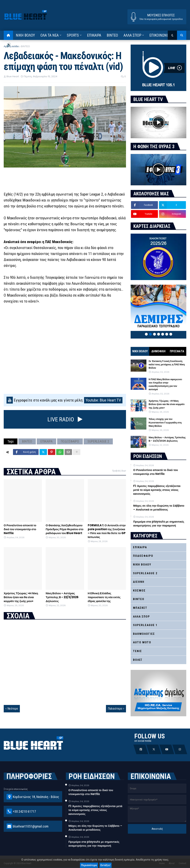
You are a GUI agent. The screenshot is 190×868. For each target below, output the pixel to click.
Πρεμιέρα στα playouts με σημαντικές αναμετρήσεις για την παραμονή (159, 524)
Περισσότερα (89, 865)
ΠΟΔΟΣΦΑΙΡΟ (70, 441)
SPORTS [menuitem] (73, 35)
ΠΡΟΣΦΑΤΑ (177, 351)
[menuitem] (8, 35)
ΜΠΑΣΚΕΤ (140, 608)
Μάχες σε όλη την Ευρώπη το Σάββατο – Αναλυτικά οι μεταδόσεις (159, 508)
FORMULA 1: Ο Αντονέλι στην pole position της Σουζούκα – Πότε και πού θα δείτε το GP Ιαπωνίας (107, 531)
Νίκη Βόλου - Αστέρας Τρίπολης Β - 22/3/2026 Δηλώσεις (62, 597)
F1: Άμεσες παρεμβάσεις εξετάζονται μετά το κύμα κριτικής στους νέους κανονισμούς (157, 490)
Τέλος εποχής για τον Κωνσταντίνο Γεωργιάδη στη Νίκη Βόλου (165, 422)
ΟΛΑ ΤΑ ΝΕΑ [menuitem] (50, 35)
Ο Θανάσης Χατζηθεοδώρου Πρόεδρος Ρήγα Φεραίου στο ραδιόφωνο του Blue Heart (64, 529)
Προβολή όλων (119, 471)
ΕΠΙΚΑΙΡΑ (46, 441)
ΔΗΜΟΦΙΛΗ (158, 351)
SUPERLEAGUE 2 (98, 441)
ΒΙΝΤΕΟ (25, 46)
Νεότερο (13, 709)
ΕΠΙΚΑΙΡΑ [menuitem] (94, 35)
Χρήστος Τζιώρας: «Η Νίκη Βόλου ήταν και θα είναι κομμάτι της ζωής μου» (21, 597)
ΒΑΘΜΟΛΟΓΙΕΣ (144, 634)
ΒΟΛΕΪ (138, 660)
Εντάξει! (106, 865)
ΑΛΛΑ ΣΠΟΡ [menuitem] (132, 35)
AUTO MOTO (142, 642)
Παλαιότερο (115, 709)
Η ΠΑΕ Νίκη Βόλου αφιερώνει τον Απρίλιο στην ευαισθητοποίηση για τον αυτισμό (165, 385)
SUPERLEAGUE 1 (145, 625)
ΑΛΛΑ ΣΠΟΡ (141, 617)
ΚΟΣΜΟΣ (139, 591)
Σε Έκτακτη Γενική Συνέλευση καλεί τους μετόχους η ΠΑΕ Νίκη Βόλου (167, 365)
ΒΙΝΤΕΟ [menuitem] (112, 35)
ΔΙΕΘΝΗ (139, 582)
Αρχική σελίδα (11, 46)
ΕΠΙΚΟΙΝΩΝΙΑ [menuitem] (159, 35)
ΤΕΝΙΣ (137, 651)
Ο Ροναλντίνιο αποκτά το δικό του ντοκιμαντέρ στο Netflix (20, 529)
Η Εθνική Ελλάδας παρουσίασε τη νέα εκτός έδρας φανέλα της (104, 597)
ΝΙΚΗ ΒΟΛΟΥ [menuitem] (25, 35)
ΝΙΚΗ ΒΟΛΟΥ (140, 351)
